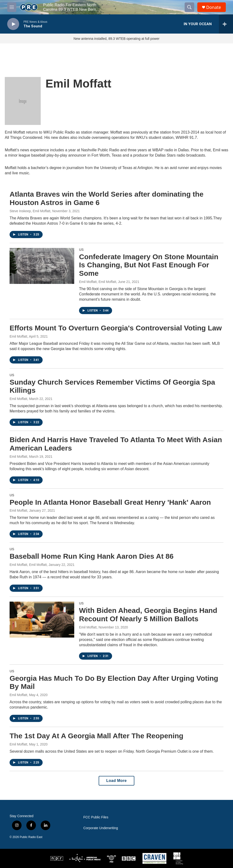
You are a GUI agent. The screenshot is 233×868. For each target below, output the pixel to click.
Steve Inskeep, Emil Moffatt (30, 211)
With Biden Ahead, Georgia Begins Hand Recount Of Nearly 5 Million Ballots (148, 615)
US (81, 250)
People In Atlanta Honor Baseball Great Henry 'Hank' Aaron (110, 502)
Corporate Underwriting (101, 828)
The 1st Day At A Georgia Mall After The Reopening (97, 736)
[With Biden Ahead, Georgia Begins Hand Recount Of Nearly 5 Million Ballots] (42, 620)
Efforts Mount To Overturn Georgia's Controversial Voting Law (116, 328)
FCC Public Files (96, 817)
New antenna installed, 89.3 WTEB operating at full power (116, 39)
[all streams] (226, 24)
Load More (116, 781)
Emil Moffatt (18, 336)
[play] (13, 24)
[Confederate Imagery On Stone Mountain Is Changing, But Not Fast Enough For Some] (42, 266)
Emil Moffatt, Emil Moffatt (98, 282)
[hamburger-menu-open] (12, 7)
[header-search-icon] (189, 7)
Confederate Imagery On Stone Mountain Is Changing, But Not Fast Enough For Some (149, 265)
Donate (214, 7)
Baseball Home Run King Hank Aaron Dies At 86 (92, 556)
